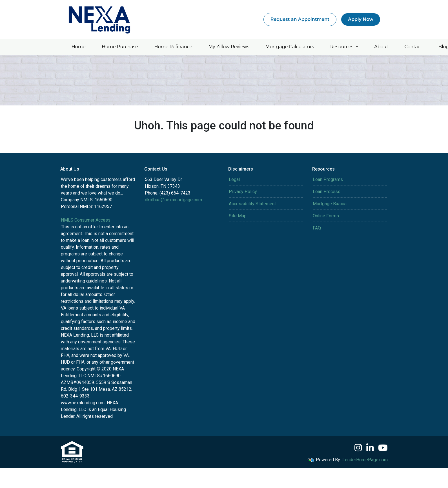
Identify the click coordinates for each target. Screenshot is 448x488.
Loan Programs (328, 179)
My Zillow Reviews (229, 47)
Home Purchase (120, 47)
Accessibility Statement (252, 204)
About (381, 47)
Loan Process (327, 192)
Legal (234, 179)
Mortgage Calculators (290, 47)
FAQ (317, 228)
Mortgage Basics (330, 204)
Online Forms (326, 216)
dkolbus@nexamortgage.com (173, 200)
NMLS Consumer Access (86, 220)
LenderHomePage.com (365, 460)
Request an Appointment (300, 19)
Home (79, 47)
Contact (413, 47)
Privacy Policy (243, 192)
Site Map (238, 216)
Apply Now (361, 19)
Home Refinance (173, 47)
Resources (342, 47)
